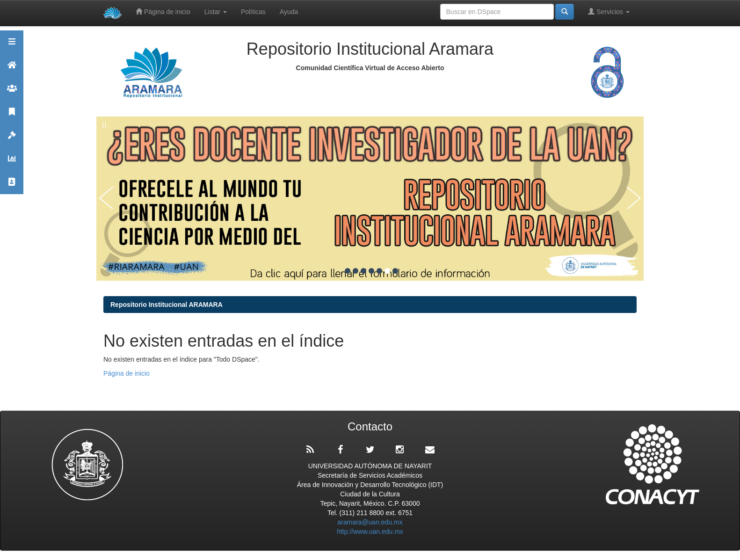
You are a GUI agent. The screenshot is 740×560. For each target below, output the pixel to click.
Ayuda (289, 12)
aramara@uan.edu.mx (370, 522)
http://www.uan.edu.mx (370, 531)
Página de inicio (163, 11)
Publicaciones (12, 116)
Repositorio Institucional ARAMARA (167, 305)
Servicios (609, 11)
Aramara (12, 69)
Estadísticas (12, 163)
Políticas (253, 12)
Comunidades (12, 92)
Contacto (12, 186)
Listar (216, 12)
